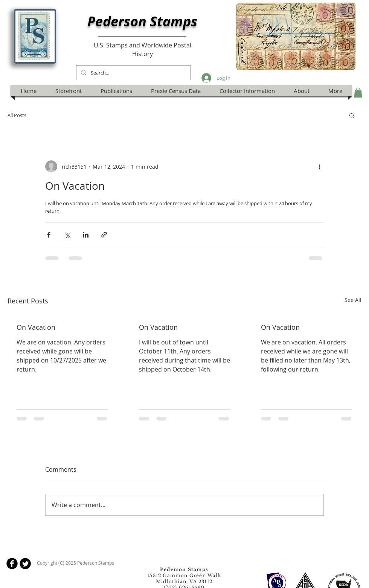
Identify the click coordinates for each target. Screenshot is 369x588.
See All (353, 300)
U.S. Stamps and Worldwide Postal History (143, 49)
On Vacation (36, 327)
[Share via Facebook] (49, 235)
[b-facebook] (12, 564)
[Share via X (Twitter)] (67, 235)
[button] (358, 93)
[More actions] (319, 166)
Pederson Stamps (142, 21)
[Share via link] (104, 235)
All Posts (17, 115)
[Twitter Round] (25, 564)
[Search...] (133, 73)
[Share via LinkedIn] (86, 235)
